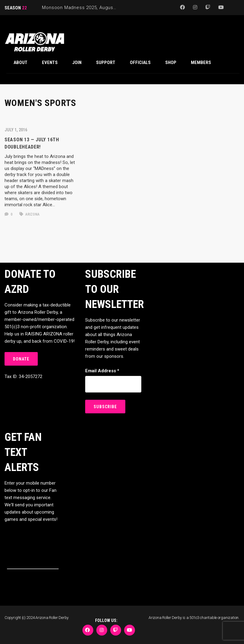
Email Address (102, 371)
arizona (29, 214)
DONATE (21, 359)
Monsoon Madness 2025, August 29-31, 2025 (92, 8)
